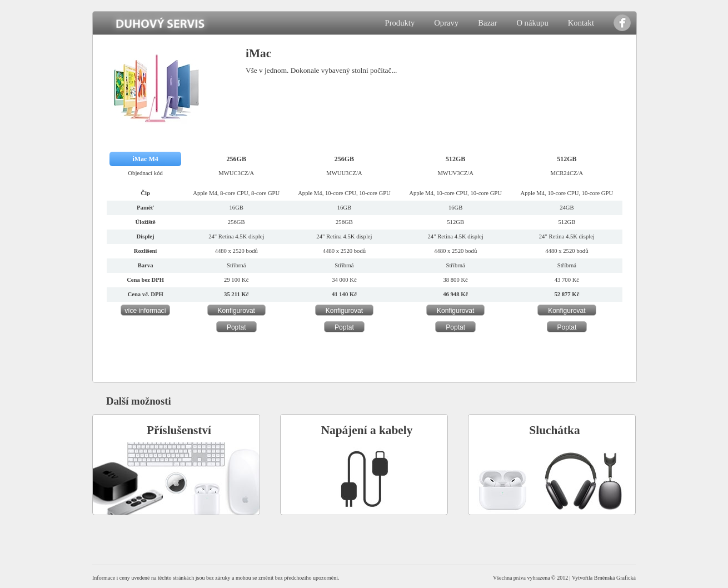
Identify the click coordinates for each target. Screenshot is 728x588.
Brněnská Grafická (615, 578)
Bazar (487, 23)
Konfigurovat (236, 311)
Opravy (446, 23)
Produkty (400, 23)
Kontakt (581, 23)
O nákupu (532, 23)
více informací (145, 311)
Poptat (236, 327)
